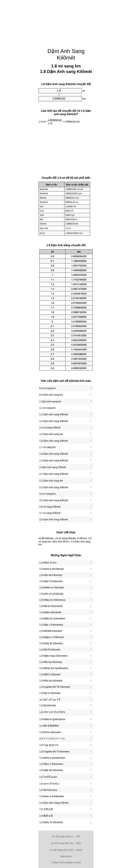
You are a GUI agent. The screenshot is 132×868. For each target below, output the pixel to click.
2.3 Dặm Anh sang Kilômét (54, 487)
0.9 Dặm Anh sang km (51, 395)
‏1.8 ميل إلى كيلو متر (50, 699)
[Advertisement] (66, 22)
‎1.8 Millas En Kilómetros (52, 600)
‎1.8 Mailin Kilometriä (50, 612)
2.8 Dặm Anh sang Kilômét (54, 519)
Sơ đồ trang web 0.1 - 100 (66, 836)
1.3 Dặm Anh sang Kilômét (54, 421)
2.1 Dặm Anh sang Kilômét (54, 474)
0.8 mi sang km (48, 388)
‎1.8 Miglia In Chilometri (52, 637)
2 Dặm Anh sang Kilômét (53, 467)
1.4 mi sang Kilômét (50, 428)
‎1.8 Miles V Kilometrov (51, 764)
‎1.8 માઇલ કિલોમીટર (49, 784)
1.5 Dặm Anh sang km (51, 434)
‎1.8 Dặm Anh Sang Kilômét (54, 803)
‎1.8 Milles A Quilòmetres (52, 719)
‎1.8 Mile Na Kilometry (51, 662)
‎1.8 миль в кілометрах (52, 796)
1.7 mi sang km (48, 447)
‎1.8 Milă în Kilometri (50, 674)
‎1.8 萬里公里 (46, 816)
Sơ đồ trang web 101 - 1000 (66, 843)
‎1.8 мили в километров (52, 758)
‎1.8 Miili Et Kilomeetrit (51, 606)
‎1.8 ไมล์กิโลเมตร (48, 777)
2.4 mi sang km (48, 494)
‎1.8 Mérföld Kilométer (51, 631)
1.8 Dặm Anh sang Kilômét (54, 454)
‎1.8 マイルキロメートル (52, 738)
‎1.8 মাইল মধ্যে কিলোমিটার (52, 712)
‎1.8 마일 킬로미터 (49, 745)
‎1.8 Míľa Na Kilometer (51, 681)
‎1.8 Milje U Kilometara (51, 625)
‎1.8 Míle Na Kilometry (51, 575)
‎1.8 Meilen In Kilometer (52, 587)
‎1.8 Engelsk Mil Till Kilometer (55, 687)
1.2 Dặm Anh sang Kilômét (54, 414)
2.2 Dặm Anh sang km (51, 481)
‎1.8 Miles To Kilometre (51, 822)
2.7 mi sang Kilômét (50, 513)
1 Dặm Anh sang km (50, 401)
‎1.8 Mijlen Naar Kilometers (53, 656)
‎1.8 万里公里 (46, 809)
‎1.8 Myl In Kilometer (50, 693)
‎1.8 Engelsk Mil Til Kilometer (54, 752)
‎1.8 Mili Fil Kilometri (50, 650)
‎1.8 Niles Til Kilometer (51, 581)
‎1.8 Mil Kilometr (48, 705)
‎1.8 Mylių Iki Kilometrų (51, 643)
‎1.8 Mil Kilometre (48, 790)
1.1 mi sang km (48, 408)
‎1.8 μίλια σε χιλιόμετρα (51, 594)
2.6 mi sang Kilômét (50, 507)
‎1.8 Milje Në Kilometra (51, 770)
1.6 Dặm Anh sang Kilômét (54, 441)
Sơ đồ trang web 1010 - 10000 (66, 850)
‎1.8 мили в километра (51, 569)
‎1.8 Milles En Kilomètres (52, 619)
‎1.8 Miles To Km (48, 563)
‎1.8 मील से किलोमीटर (49, 726)
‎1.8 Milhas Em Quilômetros (54, 668)
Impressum (66, 856)
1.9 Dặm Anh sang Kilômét (54, 460)
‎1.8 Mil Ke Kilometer (50, 732)
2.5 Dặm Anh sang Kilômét (54, 500)
